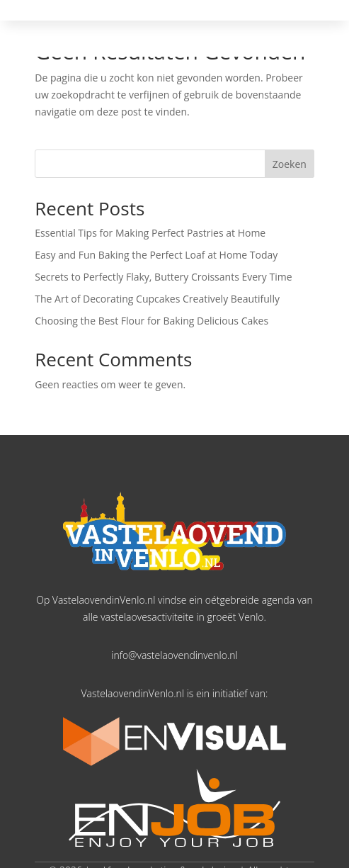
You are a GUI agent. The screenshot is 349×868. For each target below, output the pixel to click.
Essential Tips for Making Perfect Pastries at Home (150, 233)
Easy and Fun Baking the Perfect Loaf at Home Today (156, 255)
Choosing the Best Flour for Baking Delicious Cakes (151, 321)
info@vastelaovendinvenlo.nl (174, 655)
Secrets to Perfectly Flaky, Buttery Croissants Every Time (163, 277)
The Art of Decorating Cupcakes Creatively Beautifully (157, 299)
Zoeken (290, 164)
